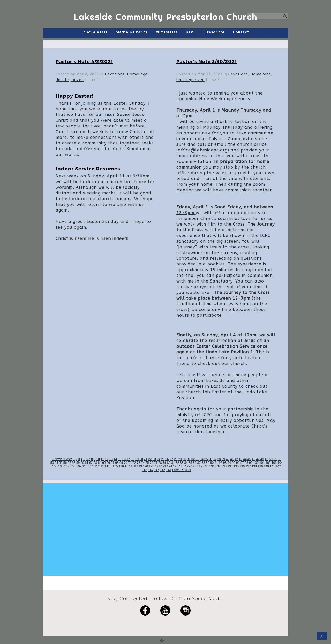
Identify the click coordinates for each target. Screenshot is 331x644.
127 (188, 466)
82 (177, 463)
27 (171, 459)
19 (137, 459)
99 (251, 463)
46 (254, 459)
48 (262, 459)
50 (271, 459)
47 (258, 459)
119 (139, 466)
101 (262, 463)
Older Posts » (182, 470)
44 (245, 459)
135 (236, 466)
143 (145, 470)
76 (151, 463)
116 (121, 466)
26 (167, 459)
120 (145, 466)
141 (272, 466)
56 (65, 463)
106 (61, 466)
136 (242, 466)
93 (225, 463)
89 (208, 463)
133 (224, 466)
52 (279, 459)
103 (274, 463)
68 (117, 463)
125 (176, 466)
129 (200, 466)
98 (246, 463)
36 (210, 459)
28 (176, 459)
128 (194, 466)
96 (238, 463)
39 (223, 459)
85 (190, 463)
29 (180, 459)
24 (158, 459)
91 (216, 463)
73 (138, 463)
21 (145, 459)
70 (126, 463)
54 (56, 463)
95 (233, 463)
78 (160, 463)
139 (260, 466)
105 (55, 466)
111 (91, 466)
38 (219, 459)
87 (199, 463)
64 (99, 463)
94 (229, 463)
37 (215, 459)
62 (91, 463)
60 (82, 463)
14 (115, 459)
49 (266, 459)
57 (69, 463)
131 (212, 466)
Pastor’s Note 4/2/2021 (84, 61)
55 (61, 463)
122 (157, 466)
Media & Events (131, 32)
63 (95, 463)
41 (232, 459)
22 (150, 459)
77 (156, 463)
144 (151, 470)
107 (67, 466)
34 (202, 459)
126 (182, 466)
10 (98, 459)
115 (115, 466)
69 (121, 463)
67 (113, 463)
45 (249, 459)
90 (212, 463)
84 (186, 463)
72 (134, 463)
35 (206, 459)
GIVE (191, 32)
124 (170, 466)
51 (275, 459)
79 (164, 463)
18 (133, 459)
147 (169, 470)
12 (107, 459)
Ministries (166, 32)
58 (74, 463)
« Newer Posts (62, 459)
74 (143, 463)
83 (182, 463)
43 (241, 459)
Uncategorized (70, 80)
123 (163, 466)
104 (280, 463)
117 (127, 466)
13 (111, 459)
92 (220, 463)
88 (203, 463)
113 (103, 466)
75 (147, 463)
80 (169, 463)
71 (130, 463)
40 (227, 459)
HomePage (137, 74)
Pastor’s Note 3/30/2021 (207, 61)
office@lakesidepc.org (203, 150)
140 (266, 466)
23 (154, 459)
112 (97, 466)
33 (197, 459)
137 (248, 466)
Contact (241, 32)
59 (78, 463)
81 (173, 463)
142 (278, 466)
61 (86, 463)
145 (157, 470)
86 (195, 463)
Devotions (115, 74)
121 (152, 466)
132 (218, 466)
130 (206, 466)
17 (128, 459)
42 (236, 459)
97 (242, 463)
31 (189, 459)
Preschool (214, 32)
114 (109, 466)
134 (230, 466)
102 (268, 463)
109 (79, 466)
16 (124, 459)
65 (104, 463)
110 (85, 466)
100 (256, 463)
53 (52, 463)
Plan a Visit (95, 32)
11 (102, 459)
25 (163, 459)
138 (254, 466)
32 (193, 459)
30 (184, 459)
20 (141, 459)
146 (163, 470)
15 (120, 459)
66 (108, 463)
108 (73, 466)
